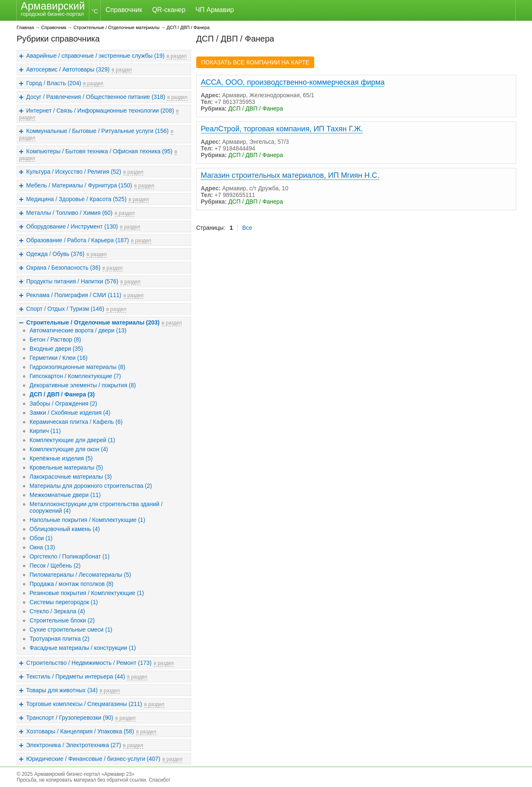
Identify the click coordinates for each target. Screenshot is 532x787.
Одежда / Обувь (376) (55, 254)
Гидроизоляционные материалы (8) (77, 367)
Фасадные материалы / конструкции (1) (83, 648)
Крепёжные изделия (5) (61, 458)
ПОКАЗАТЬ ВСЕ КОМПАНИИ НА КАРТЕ (255, 62)
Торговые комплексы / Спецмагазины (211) (84, 704)
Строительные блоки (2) (62, 620)
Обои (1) (41, 538)
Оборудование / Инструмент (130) (72, 226)
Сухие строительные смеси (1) (71, 630)
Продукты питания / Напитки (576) (72, 281)
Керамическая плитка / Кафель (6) (76, 422)
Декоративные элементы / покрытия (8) (83, 385)
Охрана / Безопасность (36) (63, 268)
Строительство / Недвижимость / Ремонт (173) (89, 663)
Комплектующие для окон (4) (69, 449)
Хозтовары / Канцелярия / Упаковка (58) (80, 731)
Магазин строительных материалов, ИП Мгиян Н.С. (290, 175)
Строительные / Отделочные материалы (117, 27)
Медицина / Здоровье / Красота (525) (76, 199)
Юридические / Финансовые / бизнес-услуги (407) (93, 759)
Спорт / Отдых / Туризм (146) (65, 309)
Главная (25, 27)
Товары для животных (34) (62, 690)
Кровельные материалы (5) (66, 467)
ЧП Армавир (214, 10)
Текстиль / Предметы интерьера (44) (76, 676)
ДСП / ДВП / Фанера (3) (62, 394)
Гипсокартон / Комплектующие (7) (75, 376)
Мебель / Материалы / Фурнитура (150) (79, 185)
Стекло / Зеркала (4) (57, 611)
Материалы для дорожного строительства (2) (91, 486)
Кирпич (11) (45, 431)
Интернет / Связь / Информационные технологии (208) (100, 111)
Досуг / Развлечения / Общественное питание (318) (96, 97)
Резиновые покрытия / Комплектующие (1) (87, 593)
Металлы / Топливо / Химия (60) (69, 213)
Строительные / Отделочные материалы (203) (93, 322)
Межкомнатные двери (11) (65, 495)
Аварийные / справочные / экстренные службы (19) (95, 56)
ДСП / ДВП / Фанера (188, 27)
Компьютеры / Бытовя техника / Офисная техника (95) (99, 151)
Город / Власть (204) (54, 83)
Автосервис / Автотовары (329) (68, 69)
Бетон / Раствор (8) (55, 339)
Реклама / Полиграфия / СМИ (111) (74, 295)
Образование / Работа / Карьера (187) (78, 240)
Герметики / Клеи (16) (59, 358)
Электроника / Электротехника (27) (74, 745)
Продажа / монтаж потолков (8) (71, 584)
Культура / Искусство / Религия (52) (74, 172)
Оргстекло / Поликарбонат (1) (70, 556)
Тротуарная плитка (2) (59, 639)
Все (247, 228)
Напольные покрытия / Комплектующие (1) (87, 520)
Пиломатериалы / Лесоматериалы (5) (80, 575)
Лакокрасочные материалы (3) (71, 477)
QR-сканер (169, 10)
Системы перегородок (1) (64, 602)
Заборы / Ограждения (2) (63, 403)
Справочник (124, 10)
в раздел (177, 56)
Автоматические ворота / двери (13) (78, 330)
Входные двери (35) (56, 349)
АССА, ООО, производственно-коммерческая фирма (293, 82)
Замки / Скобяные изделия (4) (70, 413)
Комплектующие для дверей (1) (72, 440)
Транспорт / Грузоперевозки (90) (70, 718)
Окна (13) (42, 547)
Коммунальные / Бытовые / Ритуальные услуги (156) (97, 131)
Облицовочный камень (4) (65, 529)
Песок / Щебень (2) (55, 566)
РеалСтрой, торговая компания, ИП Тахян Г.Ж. (282, 129)
